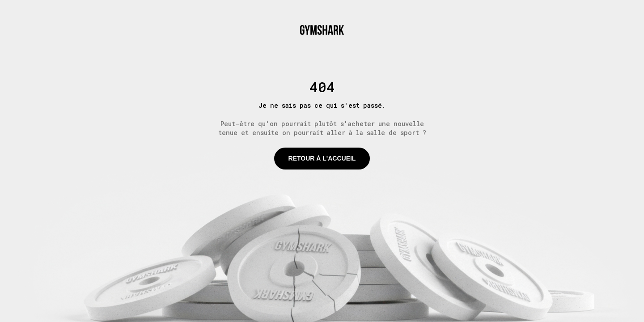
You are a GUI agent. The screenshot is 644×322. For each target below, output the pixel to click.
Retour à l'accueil (322, 158)
